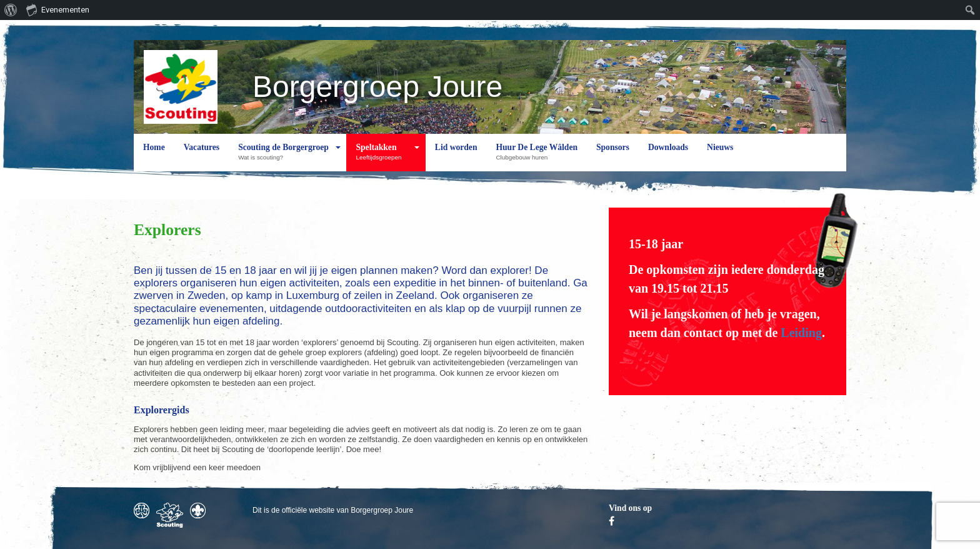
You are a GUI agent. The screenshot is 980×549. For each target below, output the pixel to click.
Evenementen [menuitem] (58, 9)
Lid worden (456, 157)
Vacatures (202, 157)
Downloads (668, 157)
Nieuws (720, 157)
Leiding (801, 333)
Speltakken (382, 157)
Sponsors (613, 157)
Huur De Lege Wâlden (537, 157)
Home (154, 157)
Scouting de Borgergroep (283, 157)
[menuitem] (11, 10)
